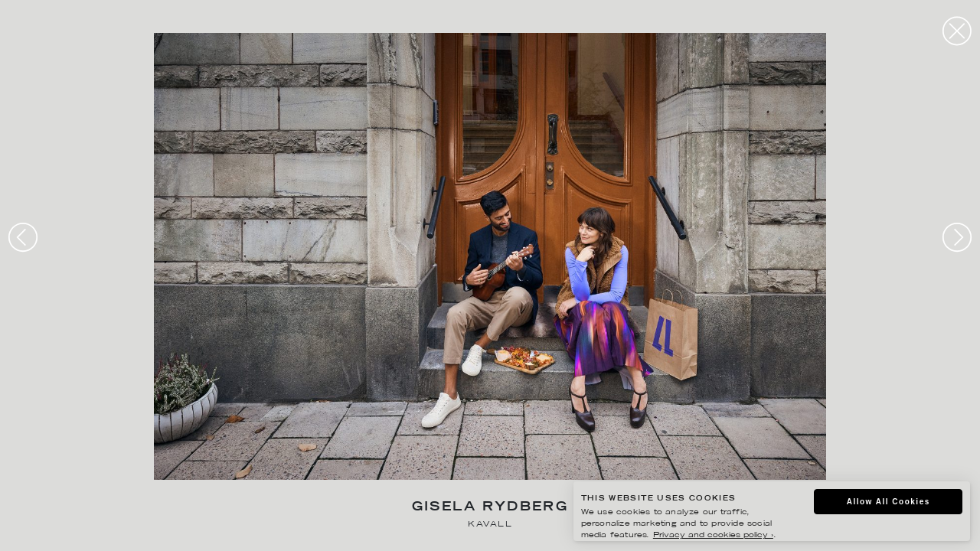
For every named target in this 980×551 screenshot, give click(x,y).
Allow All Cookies (889, 502)
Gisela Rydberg (490, 508)
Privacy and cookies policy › (713, 535)
